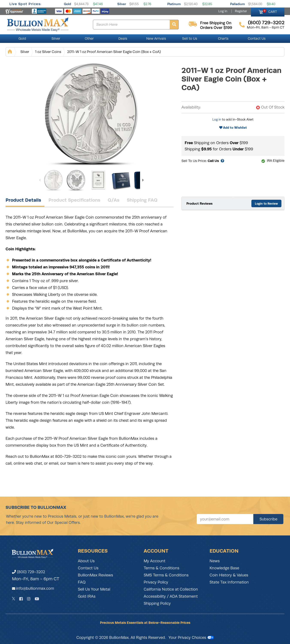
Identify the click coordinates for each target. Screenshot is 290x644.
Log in (217, 119)
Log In (223, 11)
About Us (86, 561)
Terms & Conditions (162, 568)
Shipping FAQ (142, 200)
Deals (123, 39)
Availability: (191, 107)
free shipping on (216, 23)
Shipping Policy (157, 603)
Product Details (23, 200)
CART (270, 11)
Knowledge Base (224, 568)
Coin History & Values (229, 575)
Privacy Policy (156, 582)
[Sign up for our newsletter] (225, 519)
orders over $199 (216, 28)
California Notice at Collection (171, 589)
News (215, 561)
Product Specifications (74, 200)
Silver (122, 4)
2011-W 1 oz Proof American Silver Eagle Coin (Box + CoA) (114, 52)
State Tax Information (229, 582)
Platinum (174, 4)
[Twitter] (14, 599)
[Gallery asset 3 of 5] (98, 180)
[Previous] (40, 180)
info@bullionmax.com (35, 588)
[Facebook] (21, 599)
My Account (155, 561)
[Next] (143, 180)
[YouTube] (37, 599)
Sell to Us (190, 39)
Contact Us (257, 39)
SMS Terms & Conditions (166, 575)
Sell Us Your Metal (94, 589)
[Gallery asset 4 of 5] (121, 180)
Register (241, 11)
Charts (223, 39)
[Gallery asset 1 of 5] (91, 113)
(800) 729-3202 (29, 572)
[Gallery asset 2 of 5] (76, 180)
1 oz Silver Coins (48, 52)
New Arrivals (156, 39)
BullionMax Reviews (95, 575)
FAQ (82, 582)
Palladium (238, 4)
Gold (67, 4)
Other (89, 39)
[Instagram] (29, 599)
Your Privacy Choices (191, 638)
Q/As (114, 200)
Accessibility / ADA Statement (171, 596)
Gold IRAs (87, 596)
